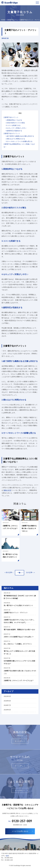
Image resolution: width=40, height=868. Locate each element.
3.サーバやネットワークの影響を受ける (19, 141)
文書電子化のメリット (11, 117)
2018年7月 (7, 705)
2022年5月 (7, 696)
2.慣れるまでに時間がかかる (15, 139)
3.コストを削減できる (13, 125)
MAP (7, 856)
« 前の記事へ (9, 572)
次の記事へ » (31, 572)
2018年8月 (7, 701)
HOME (3, 20)
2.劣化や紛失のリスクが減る (15, 123)
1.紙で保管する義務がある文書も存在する (20, 136)
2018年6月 (7, 710)
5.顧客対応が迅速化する (14, 131)
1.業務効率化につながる (14, 120)
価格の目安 (7, 490)
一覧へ (20, 573)
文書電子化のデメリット (12, 133)
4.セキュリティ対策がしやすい (16, 128)
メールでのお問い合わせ (20, 831)
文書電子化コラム (12, 20)
